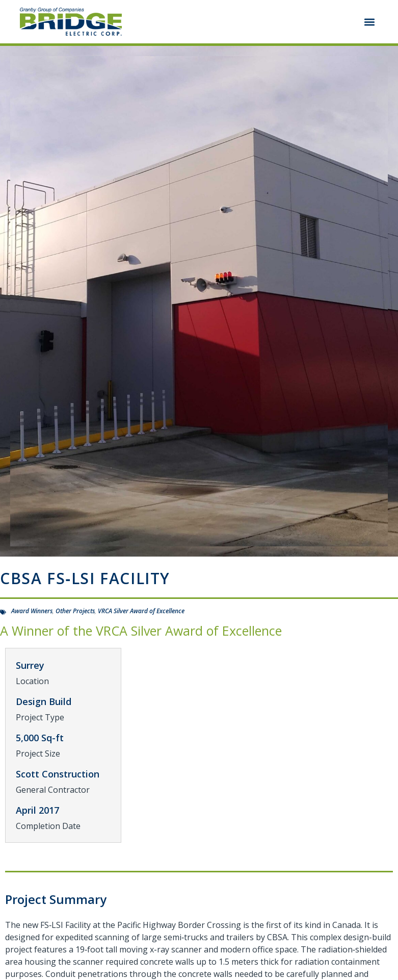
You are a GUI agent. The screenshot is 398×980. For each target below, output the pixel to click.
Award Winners (32, 611)
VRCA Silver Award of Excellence (141, 611)
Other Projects (75, 611)
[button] (370, 22)
